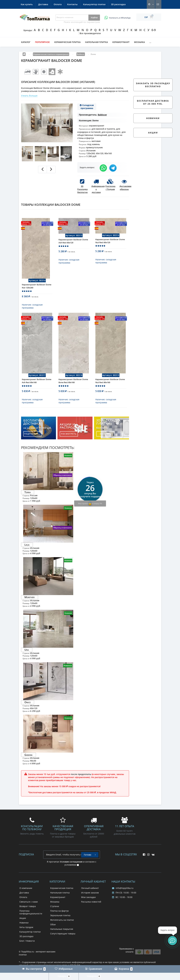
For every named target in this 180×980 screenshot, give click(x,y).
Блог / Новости (27, 945)
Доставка (43, 4)
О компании (26, 892)
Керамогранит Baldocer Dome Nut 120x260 (37, 288)
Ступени (55, 910)
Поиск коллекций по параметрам (82, 22)
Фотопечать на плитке (62, 924)
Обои (53, 929)
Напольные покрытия (62, 933)
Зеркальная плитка (60, 920)
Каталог (26, 42)
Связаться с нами (29, 906)
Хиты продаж (26, 931)
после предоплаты (81, 778)
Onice (28, 706)
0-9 (154, 30)
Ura (27, 654)
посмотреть (69, 438)
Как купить (27, 4)
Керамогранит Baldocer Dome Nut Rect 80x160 (110, 385)
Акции (23, 922)
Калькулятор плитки (94, 4)
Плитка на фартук (59, 915)
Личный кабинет (90, 892)
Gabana (28, 759)
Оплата (58, 4)
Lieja (27, 549)
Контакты (72, 4)
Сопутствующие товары (63, 938)
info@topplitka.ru (123, 892)
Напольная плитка (96, 42)
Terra (28, 496)
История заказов (90, 897)
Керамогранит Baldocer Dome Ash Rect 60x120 (73, 243)
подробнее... (32, 438)
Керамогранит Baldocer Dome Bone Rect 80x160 (73, 385)
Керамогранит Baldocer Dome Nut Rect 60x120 (110, 243)
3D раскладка (118, 4)
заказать (105, 438)
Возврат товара (28, 910)
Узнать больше (29, 96)
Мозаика (139, 42)
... (150, 42)
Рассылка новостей (91, 906)
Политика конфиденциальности (31, 916)
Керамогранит (121, 42)
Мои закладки (88, 901)
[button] (172, 941)
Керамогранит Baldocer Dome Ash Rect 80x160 (37, 385)
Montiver (29, 601)
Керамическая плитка (67, 42)
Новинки (24, 927)
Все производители (90, 33)
